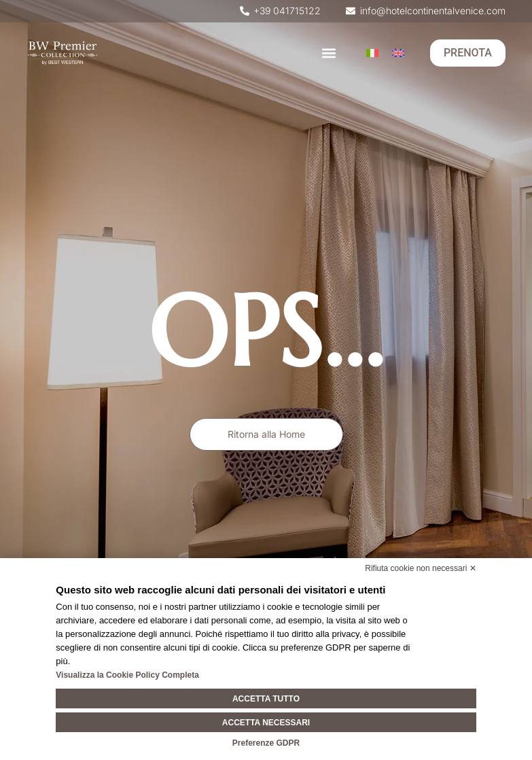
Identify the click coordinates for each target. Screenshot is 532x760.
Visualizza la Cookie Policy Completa (127, 675)
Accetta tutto (266, 699)
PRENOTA (468, 53)
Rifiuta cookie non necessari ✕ (420, 568)
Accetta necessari (266, 723)
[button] (329, 53)
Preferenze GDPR (266, 743)
